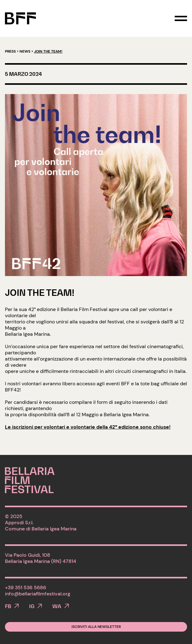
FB (8, 606)
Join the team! (40, 293)
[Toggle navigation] (181, 18)
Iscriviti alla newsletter (96, 627)
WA (57, 606)
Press (10, 51)
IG (32, 606)
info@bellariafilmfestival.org (38, 594)
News (25, 51)
